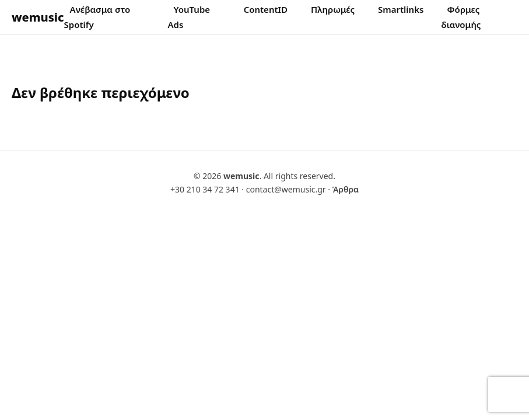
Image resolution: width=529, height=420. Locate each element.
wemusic (38, 17)
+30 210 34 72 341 (205, 189)
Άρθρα (346, 189)
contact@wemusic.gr (286, 189)
